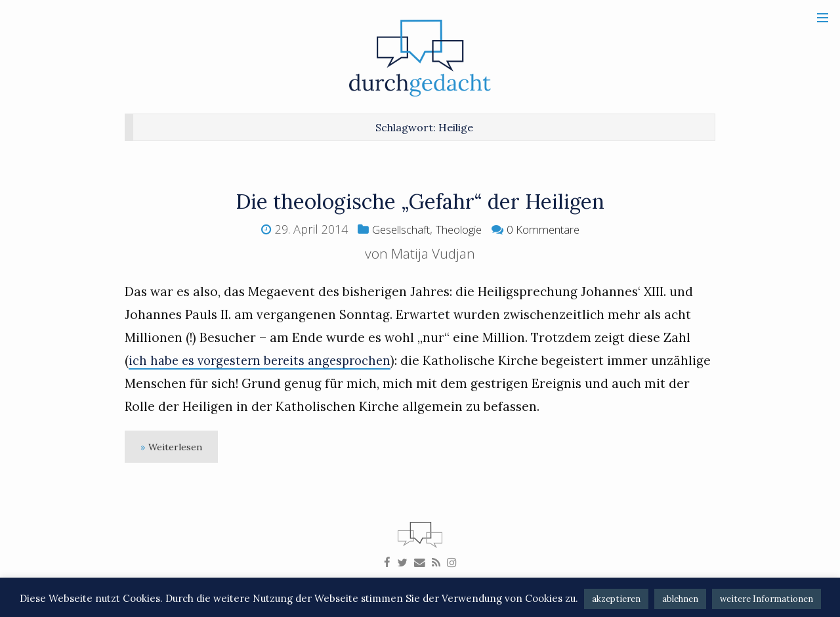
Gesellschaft (394, 229)
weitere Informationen (766, 599)
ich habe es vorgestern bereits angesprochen (265, 360)
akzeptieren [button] (616, 599)
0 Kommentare (550, 229)
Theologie (459, 229)
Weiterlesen (179, 448)
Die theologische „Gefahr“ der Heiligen (420, 201)
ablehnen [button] (680, 599)
